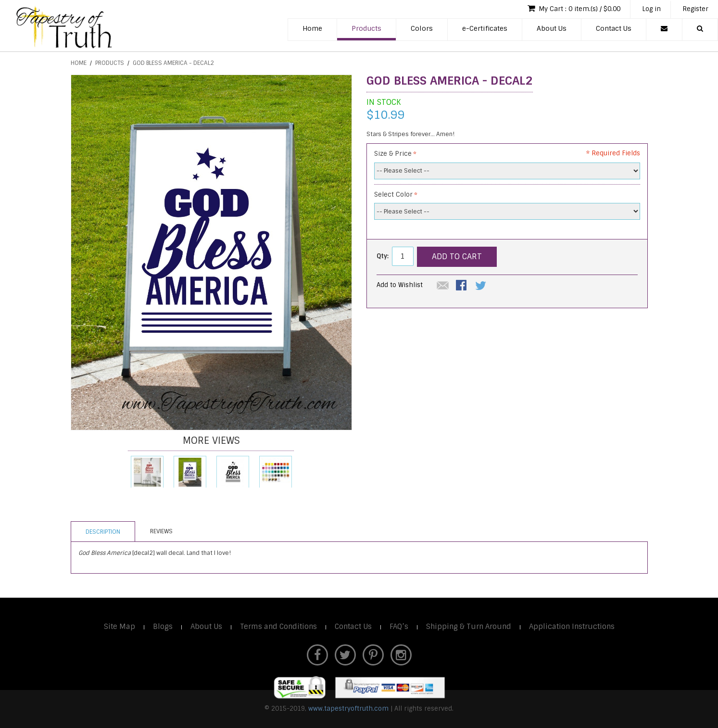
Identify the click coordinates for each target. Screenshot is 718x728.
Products (366, 28)
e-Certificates (485, 28)
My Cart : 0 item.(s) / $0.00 (574, 8)
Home (312, 28)
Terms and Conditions (278, 627)
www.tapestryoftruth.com (348, 709)
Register (695, 9)
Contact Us (614, 28)
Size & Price (393, 154)
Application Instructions (572, 627)
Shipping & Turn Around (469, 627)
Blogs (163, 627)
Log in (651, 9)
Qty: (383, 256)
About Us (552, 28)
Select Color (393, 195)
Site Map (120, 627)
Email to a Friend (443, 286)
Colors (422, 28)
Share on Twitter (481, 286)
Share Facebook (462, 286)
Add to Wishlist (400, 285)
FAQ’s (399, 627)
